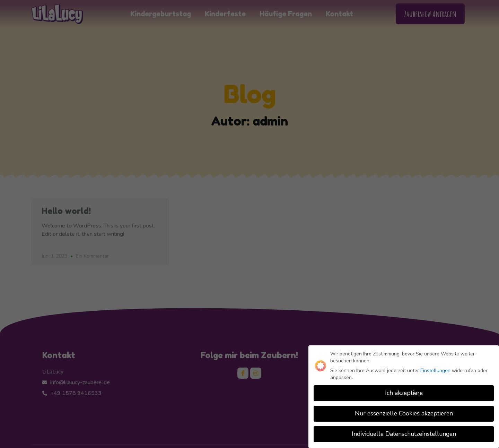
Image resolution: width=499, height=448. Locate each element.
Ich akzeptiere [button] (404, 393)
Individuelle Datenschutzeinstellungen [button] (404, 434)
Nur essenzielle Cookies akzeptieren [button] (404, 413)
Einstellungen (435, 370)
